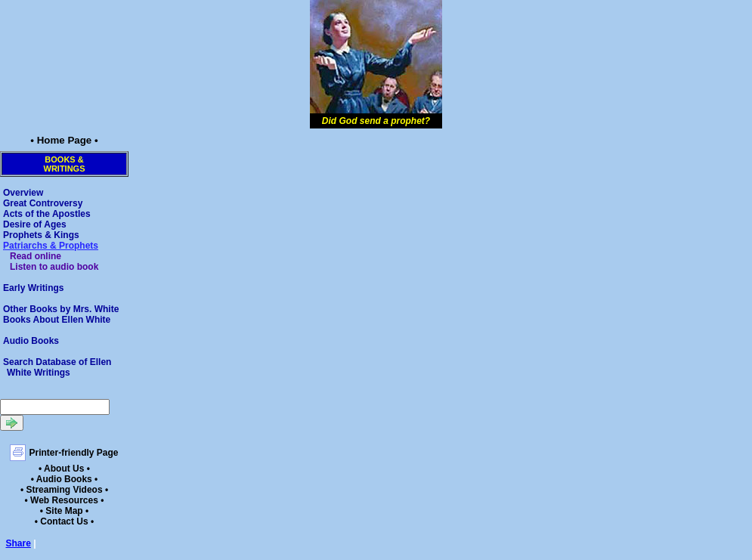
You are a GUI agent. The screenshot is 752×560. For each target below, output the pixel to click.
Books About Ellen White (57, 320)
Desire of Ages (35, 224)
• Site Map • (64, 511)
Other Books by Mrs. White (61, 309)
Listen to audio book (54, 267)
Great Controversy (43, 203)
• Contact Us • (64, 521)
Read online (36, 256)
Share (19, 543)
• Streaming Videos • (64, 490)
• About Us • (64, 469)
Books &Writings (65, 164)
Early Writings (33, 288)
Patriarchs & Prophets (51, 246)
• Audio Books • (65, 479)
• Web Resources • (65, 500)
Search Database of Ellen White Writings (57, 367)
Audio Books (31, 341)
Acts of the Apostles (47, 214)
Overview (23, 193)
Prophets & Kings (41, 235)
